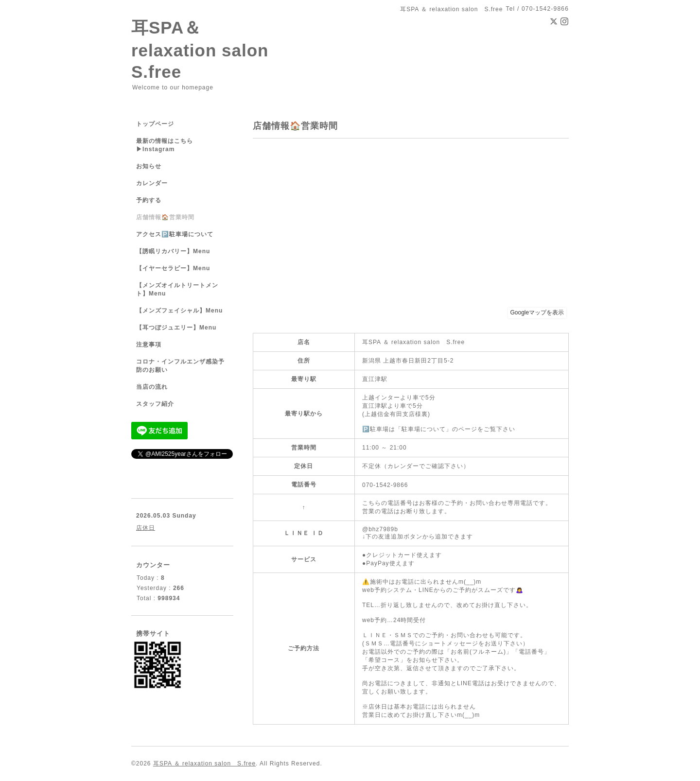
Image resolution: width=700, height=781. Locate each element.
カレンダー (152, 183)
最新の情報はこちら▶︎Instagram (165, 145)
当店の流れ (152, 387)
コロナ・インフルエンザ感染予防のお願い (180, 366)
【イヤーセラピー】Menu (173, 268)
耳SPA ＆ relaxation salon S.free (204, 764)
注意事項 (149, 345)
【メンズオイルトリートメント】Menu (177, 289)
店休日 (146, 528)
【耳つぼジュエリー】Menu (176, 328)
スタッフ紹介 (155, 404)
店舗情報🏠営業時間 (165, 217)
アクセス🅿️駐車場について (175, 234)
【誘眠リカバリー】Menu (173, 251)
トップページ (155, 124)
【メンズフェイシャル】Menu (179, 311)
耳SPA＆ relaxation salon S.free (209, 50)
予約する (149, 200)
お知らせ (149, 166)
